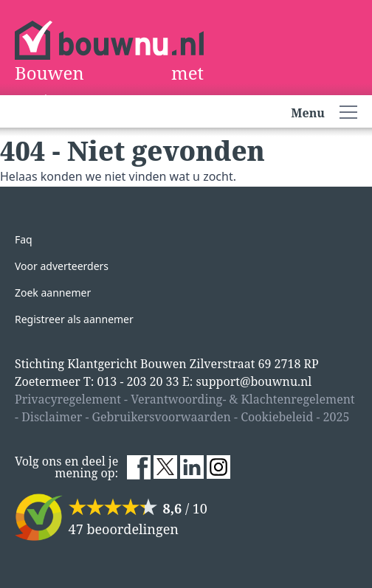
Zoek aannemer (53, 293)
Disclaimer (52, 417)
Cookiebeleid (277, 417)
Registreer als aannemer (74, 319)
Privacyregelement (68, 399)
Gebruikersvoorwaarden (162, 417)
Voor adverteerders (62, 266)
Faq (24, 239)
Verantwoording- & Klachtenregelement (243, 399)
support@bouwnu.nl (254, 381)
